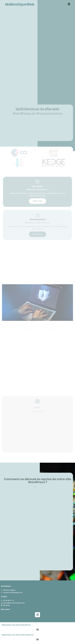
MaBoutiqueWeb (20, 4)
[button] (69, 4)
